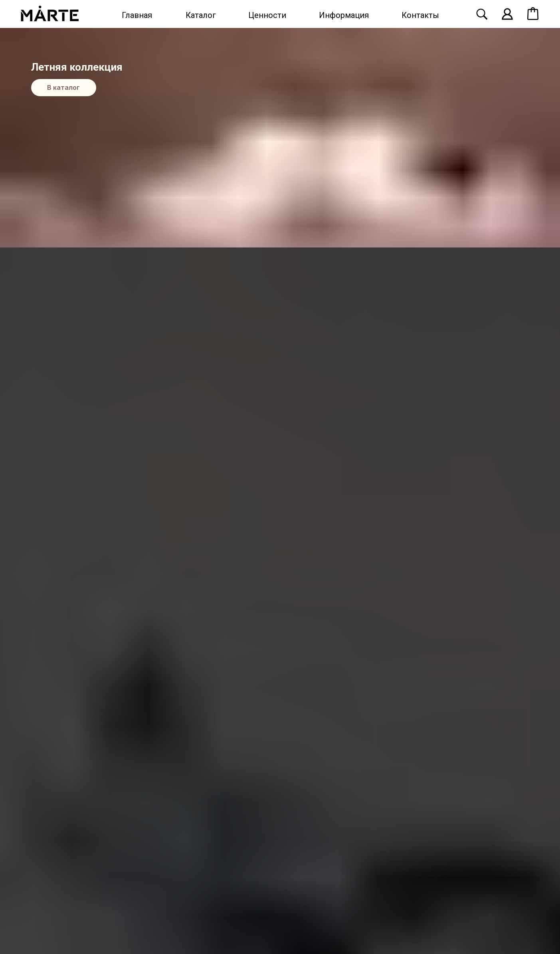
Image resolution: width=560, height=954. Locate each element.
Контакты (420, 15)
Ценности (267, 15)
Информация (344, 15)
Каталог (201, 15)
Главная (137, 15)
